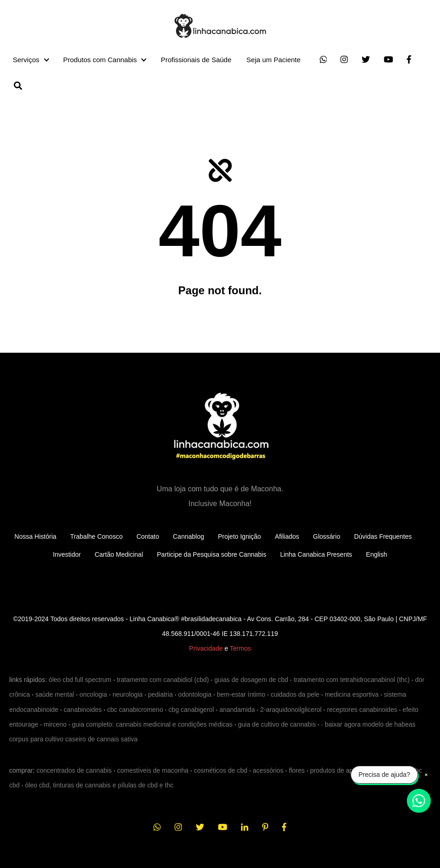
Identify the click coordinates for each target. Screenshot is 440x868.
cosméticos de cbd (221, 770)
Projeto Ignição (239, 536)
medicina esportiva (352, 694)
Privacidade (206, 648)
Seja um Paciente (274, 60)
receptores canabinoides (362, 710)
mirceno (55, 724)
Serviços (26, 60)
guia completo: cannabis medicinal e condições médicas (152, 724)
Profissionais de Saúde (196, 60)
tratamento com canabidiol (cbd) (163, 680)
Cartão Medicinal (119, 554)
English (376, 554)
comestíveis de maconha (153, 770)
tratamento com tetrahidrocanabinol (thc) (352, 680)
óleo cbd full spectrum (80, 680)
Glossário (326, 536)
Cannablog (188, 536)
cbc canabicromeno (135, 710)
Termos (241, 648)
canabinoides (83, 710)
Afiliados (287, 536)
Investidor (67, 554)
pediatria (160, 694)
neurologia (127, 694)
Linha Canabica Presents (316, 554)
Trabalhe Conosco (96, 536)
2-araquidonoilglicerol (291, 710)
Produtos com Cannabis (100, 60)
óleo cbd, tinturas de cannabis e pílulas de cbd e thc (99, 785)
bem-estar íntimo (241, 694)
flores (297, 770)
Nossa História (35, 536)
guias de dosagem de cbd (251, 680)
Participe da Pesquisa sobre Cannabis (212, 554)
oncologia (94, 694)
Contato (148, 536)
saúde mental (55, 694)
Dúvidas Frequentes (383, 536)
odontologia (195, 694)
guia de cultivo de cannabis (277, 724)
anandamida (237, 710)
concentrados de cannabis (74, 770)
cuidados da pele (295, 694)
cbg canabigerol (191, 710)
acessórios (268, 770)
